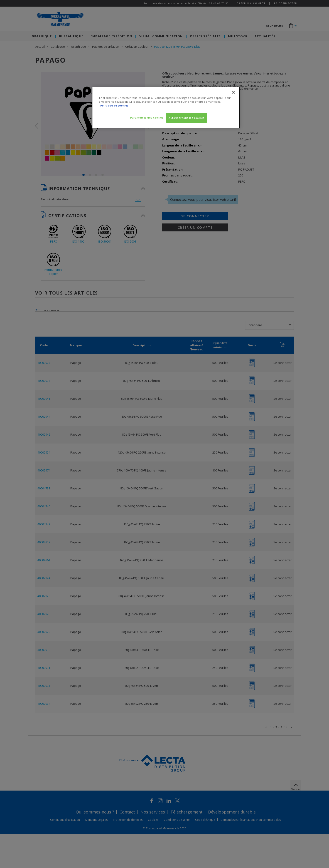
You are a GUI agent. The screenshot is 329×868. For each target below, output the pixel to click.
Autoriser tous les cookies (187, 118)
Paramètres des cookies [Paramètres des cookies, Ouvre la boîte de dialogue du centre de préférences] (147, 118)
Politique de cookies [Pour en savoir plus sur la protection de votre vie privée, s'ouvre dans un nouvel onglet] (114, 105)
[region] (166, 108)
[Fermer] (233, 92)
